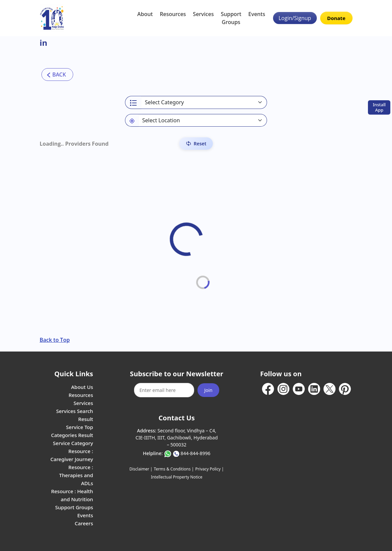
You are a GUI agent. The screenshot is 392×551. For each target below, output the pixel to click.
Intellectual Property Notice (176, 477)
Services (203, 14)
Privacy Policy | (209, 469)
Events (257, 14)
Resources (173, 14)
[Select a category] (204, 102)
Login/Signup (295, 18)
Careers (84, 523)
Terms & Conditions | (174, 469)
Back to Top (55, 340)
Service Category (73, 443)
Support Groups (231, 18)
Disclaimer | (141, 469)
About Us (82, 387)
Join (208, 390)
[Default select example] (203, 120)
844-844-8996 (195, 453)
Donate (336, 18)
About (145, 14)
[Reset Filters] (196, 144)
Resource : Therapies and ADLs (76, 475)
